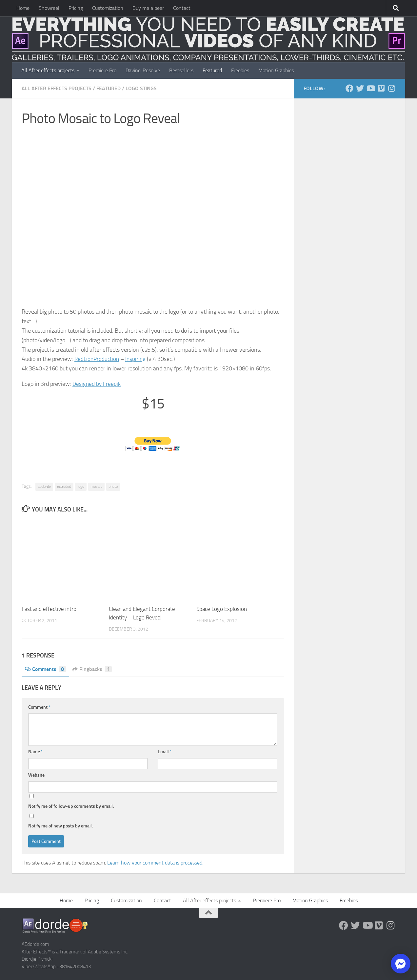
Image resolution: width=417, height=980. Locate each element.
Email (165, 752)
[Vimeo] (381, 88)
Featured (212, 70)
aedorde (44, 487)
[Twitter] (360, 88)
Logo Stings (141, 88)
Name (36, 752)
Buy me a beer (148, 8)
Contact (182, 8)
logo (81, 487)
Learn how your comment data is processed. (155, 863)
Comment (39, 707)
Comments (45, 669)
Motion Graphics (276, 70)
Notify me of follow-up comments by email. (71, 806)
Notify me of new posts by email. (60, 826)
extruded (64, 487)
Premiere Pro (102, 70)
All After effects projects (48, 70)
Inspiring (138, 359)
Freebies (240, 70)
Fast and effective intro (49, 609)
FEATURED (109, 88)
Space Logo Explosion (222, 609)
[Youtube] (370, 88)
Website (36, 775)
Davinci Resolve (143, 70)
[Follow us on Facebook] (349, 88)
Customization (108, 8)
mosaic (96, 487)
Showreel (49, 8)
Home (23, 8)
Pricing (76, 8)
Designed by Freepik (97, 384)
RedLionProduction (98, 359)
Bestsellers (181, 70)
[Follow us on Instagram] (391, 88)
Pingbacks (92, 669)
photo (113, 487)
